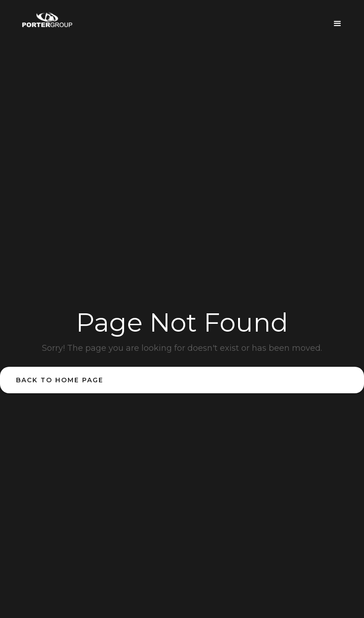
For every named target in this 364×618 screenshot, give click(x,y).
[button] (338, 20)
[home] (47, 20)
